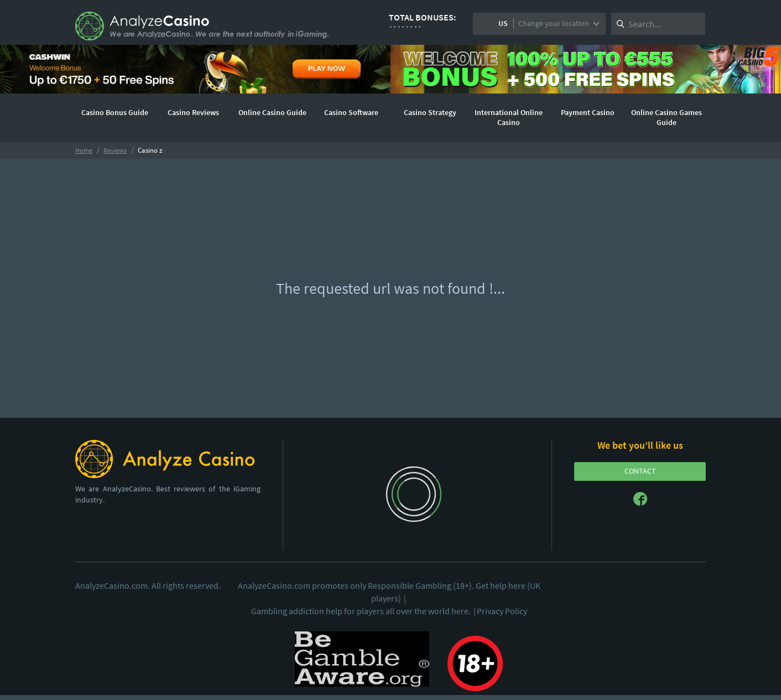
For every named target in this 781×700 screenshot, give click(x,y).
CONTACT (640, 471)
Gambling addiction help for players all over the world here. (364, 611)
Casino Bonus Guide (115, 112)
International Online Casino (509, 117)
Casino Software (351, 112)
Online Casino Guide (272, 112)
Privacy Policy (502, 611)
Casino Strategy (430, 112)
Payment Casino (588, 112)
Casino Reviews (193, 112)
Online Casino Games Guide (667, 117)
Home (84, 150)
